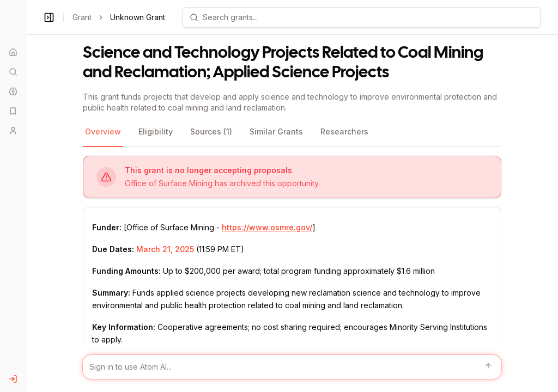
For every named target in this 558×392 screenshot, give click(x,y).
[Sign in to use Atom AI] (292, 367)
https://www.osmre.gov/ (267, 227)
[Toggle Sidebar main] (26, 196)
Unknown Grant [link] (138, 17)
